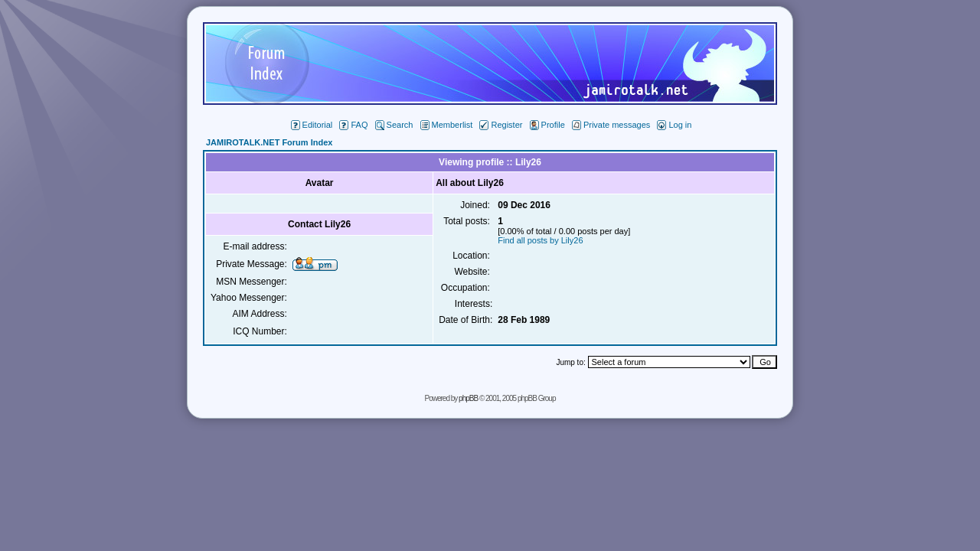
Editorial (312, 125)
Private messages (611, 125)
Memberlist (447, 125)
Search (394, 125)
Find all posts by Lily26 (540, 240)
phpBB (468, 398)
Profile (547, 125)
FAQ (353, 125)
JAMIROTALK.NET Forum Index (269, 142)
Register (501, 125)
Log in (674, 125)
